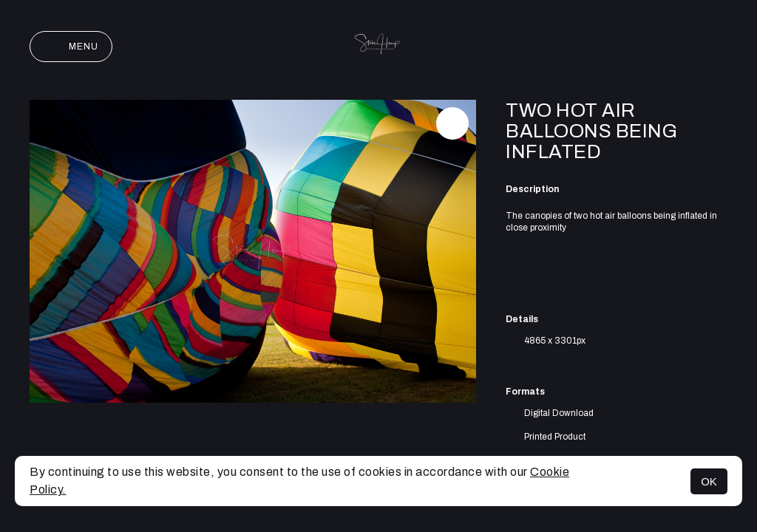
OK (709, 481)
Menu (71, 47)
